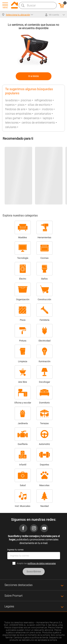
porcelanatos (43, 114)
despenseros (32, 118)
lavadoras (11, 100)
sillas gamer (13, 118)
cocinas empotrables (18, 114)
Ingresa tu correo (15, 550)
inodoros (47, 109)
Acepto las (36, 563)
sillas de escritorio (39, 105)
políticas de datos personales (42, 563)
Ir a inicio (34, 76)
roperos (10, 105)
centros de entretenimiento (38, 123)
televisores (12, 123)
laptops (47, 118)
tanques (33, 109)
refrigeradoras (43, 100)
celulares (11, 127)
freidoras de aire (15, 109)
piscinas (26, 100)
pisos (21, 105)
